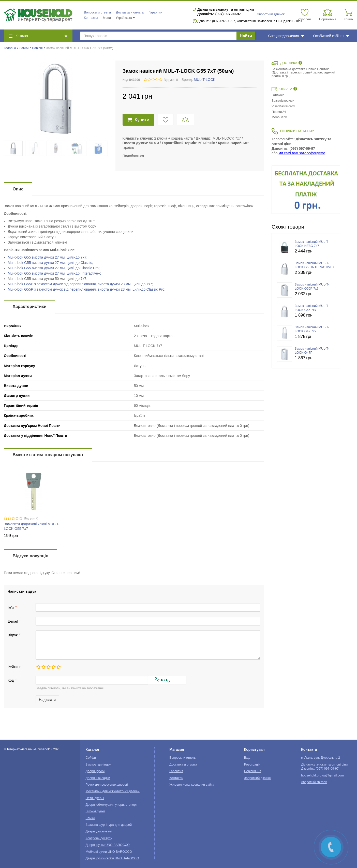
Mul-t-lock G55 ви (47, 257)
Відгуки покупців (31, 556)
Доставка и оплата (130, 12)
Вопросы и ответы (97, 12)
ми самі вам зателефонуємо (302, 153)
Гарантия (156, 12)
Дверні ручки (95, 771)
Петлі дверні (95, 798)
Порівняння (253, 771)
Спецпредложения (286, 36)
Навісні (37, 48)
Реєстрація (252, 765)
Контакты (91, 18)
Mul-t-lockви (50, 263)
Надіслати (47, 700)
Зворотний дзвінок (271, 14)
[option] (306, 190)
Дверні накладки (98, 778)
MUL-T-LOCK (205, 80)
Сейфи (91, 758)
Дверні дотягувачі (99, 831)
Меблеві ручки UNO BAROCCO (109, 852)
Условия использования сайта (192, 785)
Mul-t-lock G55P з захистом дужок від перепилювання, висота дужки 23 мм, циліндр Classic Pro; (86, 289)
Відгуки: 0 (171, 80)
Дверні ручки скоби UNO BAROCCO (112, 858)
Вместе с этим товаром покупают (48, 455)
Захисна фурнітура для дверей (109, 825)
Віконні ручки (95, 811)
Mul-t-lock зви (80, 284)
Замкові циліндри (99, 765)
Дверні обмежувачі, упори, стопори (112, 805)
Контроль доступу (99, 838)
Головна (10, 48)
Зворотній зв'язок (314, 782)
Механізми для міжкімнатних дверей (113, 791)
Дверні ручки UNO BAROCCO (108, 845)
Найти (246, 36)
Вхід (247, 758)
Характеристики (30, 306)
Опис (18, 189)
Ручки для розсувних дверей (107, 785)
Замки (24, 48)
